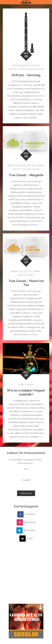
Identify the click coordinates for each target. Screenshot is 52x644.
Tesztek (12, 69)
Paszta (17, 169)
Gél (34, 166)
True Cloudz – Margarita (26, 175)
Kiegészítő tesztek (29, 66)
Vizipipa (22, 69)
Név (26, 469)
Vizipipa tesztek (35, 69)
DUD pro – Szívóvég (26, 75)
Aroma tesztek (15, 166)
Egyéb (15, 66)
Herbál (40, 166)
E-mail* (26, 480)
